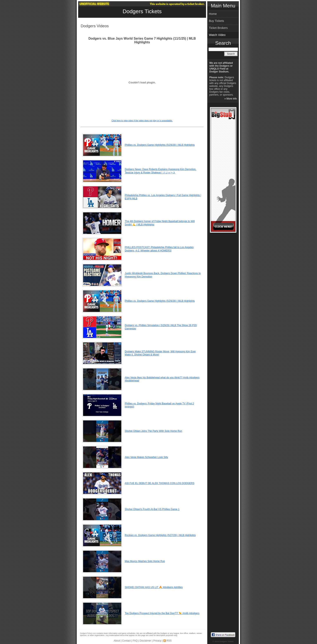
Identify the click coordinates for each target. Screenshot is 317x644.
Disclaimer (145, 641)
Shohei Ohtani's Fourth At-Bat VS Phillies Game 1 (152, 509)
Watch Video (217, 35)
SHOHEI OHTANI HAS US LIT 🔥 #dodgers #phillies (154, 587)
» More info (231, 99)
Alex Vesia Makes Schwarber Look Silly (146, 457)
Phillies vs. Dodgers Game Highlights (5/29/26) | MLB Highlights (160, 145)
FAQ (135, 641)
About (117, 641)
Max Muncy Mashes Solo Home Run (145, 561)
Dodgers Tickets (142, 11)
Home (213, 14)
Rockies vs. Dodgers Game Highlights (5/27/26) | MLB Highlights (160, 535)
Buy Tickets (217, 21)
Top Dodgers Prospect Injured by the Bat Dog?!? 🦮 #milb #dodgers (162, 613)
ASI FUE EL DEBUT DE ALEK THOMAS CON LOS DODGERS (160, 483)
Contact (126, 641)
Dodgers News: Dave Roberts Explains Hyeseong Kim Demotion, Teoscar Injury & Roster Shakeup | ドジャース (161, 171)
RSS (169, 641)
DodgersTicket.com (88, 633)
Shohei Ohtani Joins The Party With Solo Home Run (153, 431)
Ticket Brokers (218, 28)
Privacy (157, 641)
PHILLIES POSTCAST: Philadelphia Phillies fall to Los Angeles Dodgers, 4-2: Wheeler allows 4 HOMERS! (159, 249)
